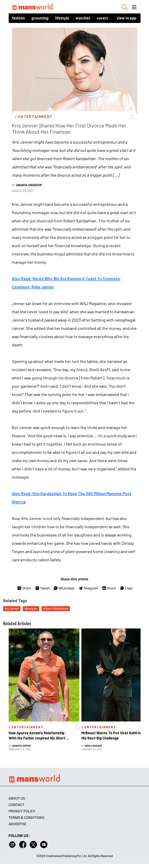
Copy (126, 588)
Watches (83, 18)
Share (24, 588)
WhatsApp (64, 588)
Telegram (88, 588)
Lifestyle (62, 18)
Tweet (42, 588)
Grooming (40, 18)
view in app (127, 18)
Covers (103, 18)
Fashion (18, 18)
